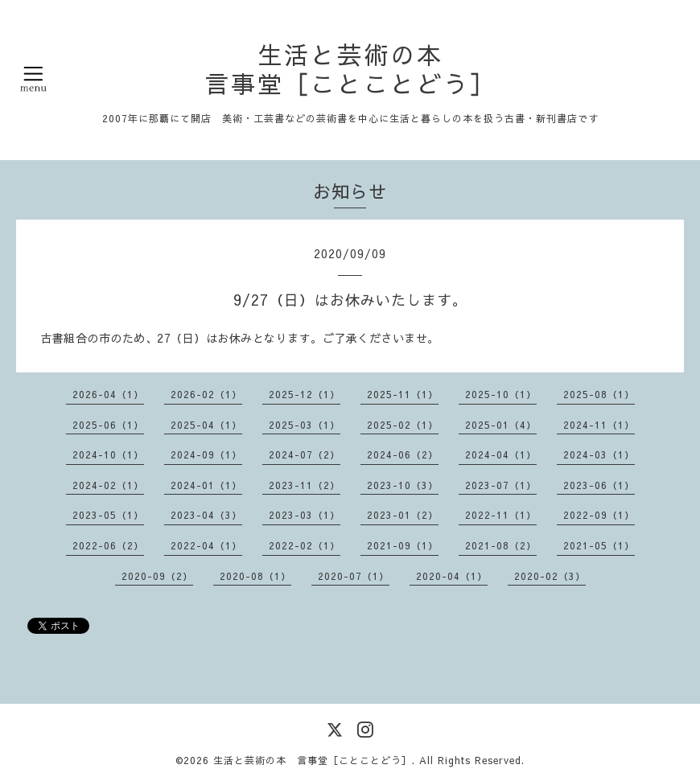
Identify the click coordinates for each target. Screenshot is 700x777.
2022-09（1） (599, 515)
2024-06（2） (403, 454)
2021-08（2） (501, 545)
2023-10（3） (403, 485)
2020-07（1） (354, 576)
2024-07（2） (305, 454)
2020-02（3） (550, 576)
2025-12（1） (305, 394)
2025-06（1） (108, 425)
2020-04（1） (452, 576)
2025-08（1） (599, 394)
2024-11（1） (599, 425)
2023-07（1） (501, 485)
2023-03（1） (305, 515)
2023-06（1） (599, 485)
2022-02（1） (305, 545)
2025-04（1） (206, 425)
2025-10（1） (501, 394)
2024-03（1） (599, 454)
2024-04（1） (501, 454)
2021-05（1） (599, 545)
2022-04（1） (206, 545)
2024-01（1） (206, 485)
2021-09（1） (403, 545)
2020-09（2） (157, 576)
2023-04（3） (206, 515)
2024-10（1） (108, 454)
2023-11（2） (305, 485)
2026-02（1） (206, 394)
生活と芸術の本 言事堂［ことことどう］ (350, 69)
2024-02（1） (108, 485)
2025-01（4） (501, 425)
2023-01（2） (403, 515)
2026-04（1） (108, 394)
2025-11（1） (403, 394)
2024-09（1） (206, 454)
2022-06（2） (108, 545)
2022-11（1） (501, 515)
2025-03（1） (305, 425)
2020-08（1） (255, 576)
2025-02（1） (403, 425)
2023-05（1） (108, 515)
